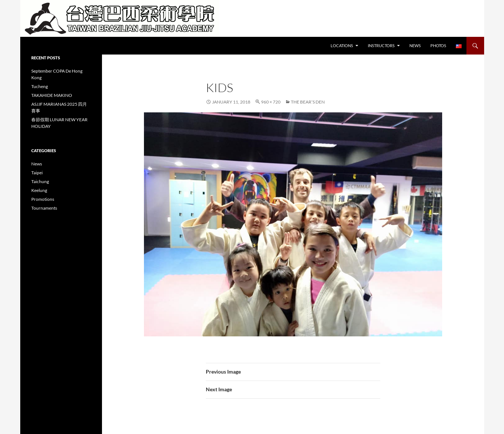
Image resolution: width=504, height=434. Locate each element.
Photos (438, 45)
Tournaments (44, 208)
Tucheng (40, 86)
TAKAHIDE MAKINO (52, 95)
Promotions (43, 199)
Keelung (39, 190)
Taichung (40, 181)
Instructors (381, 45)
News (415, 45)
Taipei (37, 173)
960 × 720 (271, 102)
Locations (342, 45)
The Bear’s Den (308, 102)
